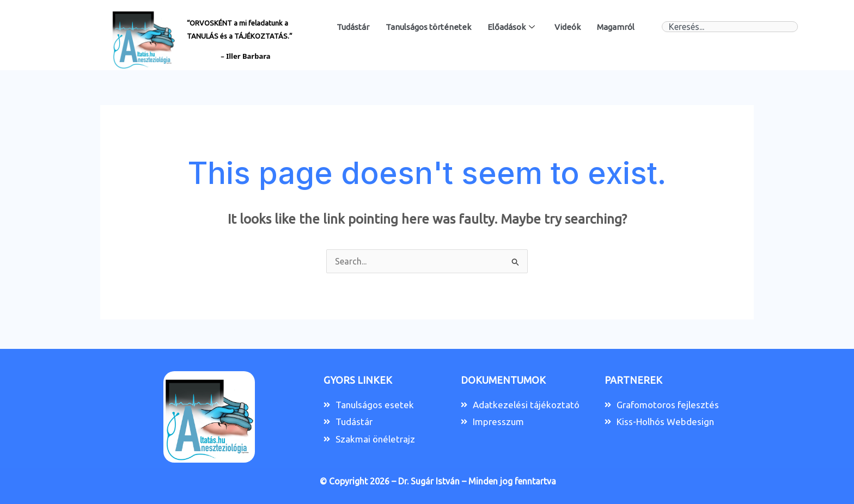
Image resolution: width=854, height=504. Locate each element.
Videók (568, 27)
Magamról (616, 27)
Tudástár (353, 27)
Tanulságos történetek (428, 27)
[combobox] (730, 27)
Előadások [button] (511, 27)
